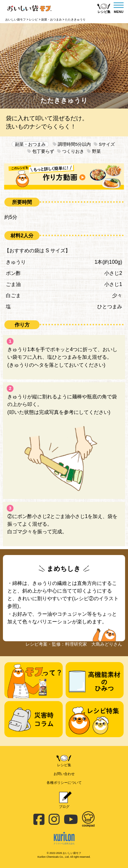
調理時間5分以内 (72, 144)
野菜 (94, 151)
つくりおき (71, 151)
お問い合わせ (64, 774)
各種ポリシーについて (64, 783)
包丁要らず (41, 151)
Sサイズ (104, 144)
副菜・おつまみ (30, 144)
